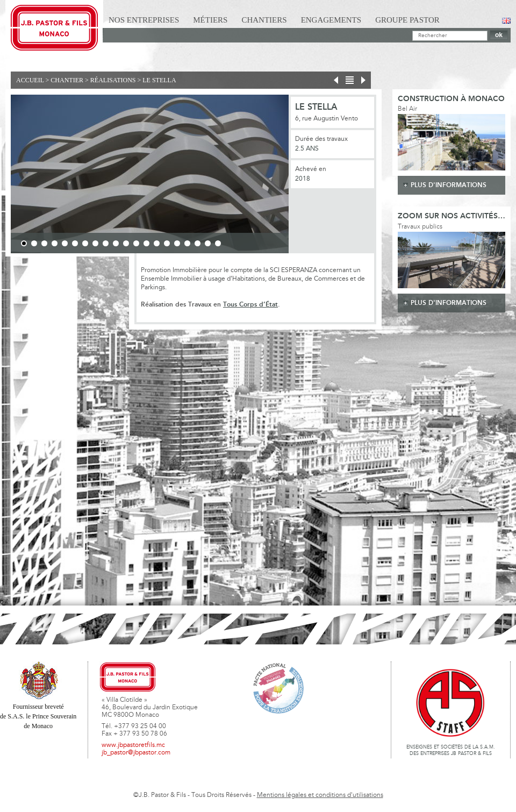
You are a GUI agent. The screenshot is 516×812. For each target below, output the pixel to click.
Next (304, 176)
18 (198, 243)
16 (177, 243)
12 (136, 243)
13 (146, 243)
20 (218, 243)
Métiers (210, 20)
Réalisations (113, 80)
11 (126, 243)
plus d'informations (449, 185)
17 (187, 243)
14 (157, 243)
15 (167, 243)
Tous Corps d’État (250, 305)
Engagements (331, 20)
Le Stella (159, 80)
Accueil (30, 80)
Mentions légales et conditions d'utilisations (320, 795)
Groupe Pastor (407, 20)
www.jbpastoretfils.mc (133, 745)
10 (116, 243)
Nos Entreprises (144, 20)
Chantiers (264, 20)
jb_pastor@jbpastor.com (136, 753)
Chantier (67, 80)
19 (208, 243)
